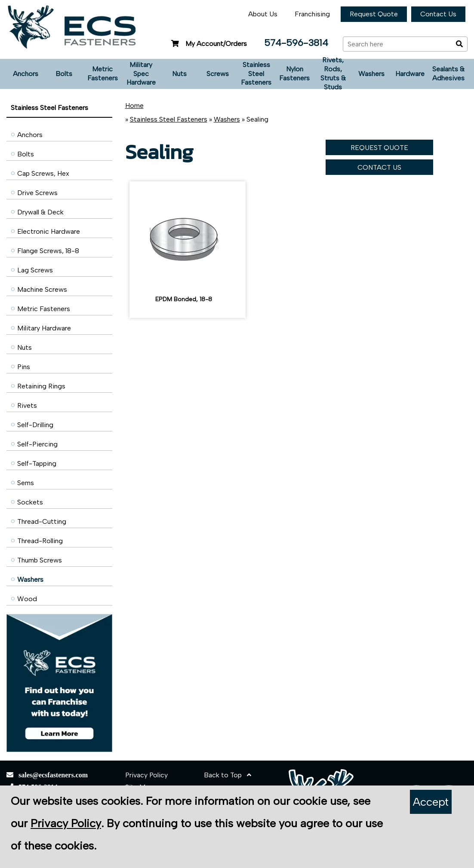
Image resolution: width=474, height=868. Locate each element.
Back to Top (228, 775)
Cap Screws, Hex (43, 173)
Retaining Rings (41, 386)
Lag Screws (35, 270)
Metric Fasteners (103, 73)
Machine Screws (42, 289)
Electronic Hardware (49, 231)
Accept (431, 802)
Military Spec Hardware (141, 74)
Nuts (179, 74)
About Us (263, 14)
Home (134, 105)
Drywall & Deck (40, 212)
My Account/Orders (208, 44)
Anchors (26, 74)
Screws (218, 74)
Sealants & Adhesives (448, 73)
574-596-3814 (296, 43)
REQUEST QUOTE (379, 148)
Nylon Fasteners (294, 73)
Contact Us (438, 14)
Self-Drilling (35, 425)
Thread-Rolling (40, 541)
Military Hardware (44, 328)
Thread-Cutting (42, 521)
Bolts (64, 74)
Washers (371, 74)
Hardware (410, 74)
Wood (27, 599)
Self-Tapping (37, 463)
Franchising (312, 14)
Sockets (30, 502)
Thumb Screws (40, 560)
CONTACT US (379, 167)
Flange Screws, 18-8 (48, 251)
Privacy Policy (146, 775)
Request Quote (374, 14)
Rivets (27, 405)
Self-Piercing (37, 444)
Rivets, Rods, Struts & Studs (333, 74)
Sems (26, 483)
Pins (24, 367)
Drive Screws (37, 193)
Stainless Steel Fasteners (256, 74)
